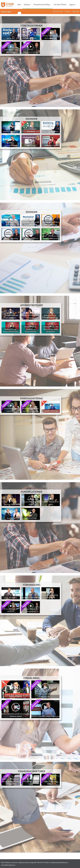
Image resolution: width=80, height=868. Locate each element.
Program (68, 11)
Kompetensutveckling (42, 4)
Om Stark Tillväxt (60, 4)
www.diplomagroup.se (8, 865)
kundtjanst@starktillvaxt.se (59, 862)
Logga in (72, 4)
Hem (19, 4)
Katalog (27, 4)
